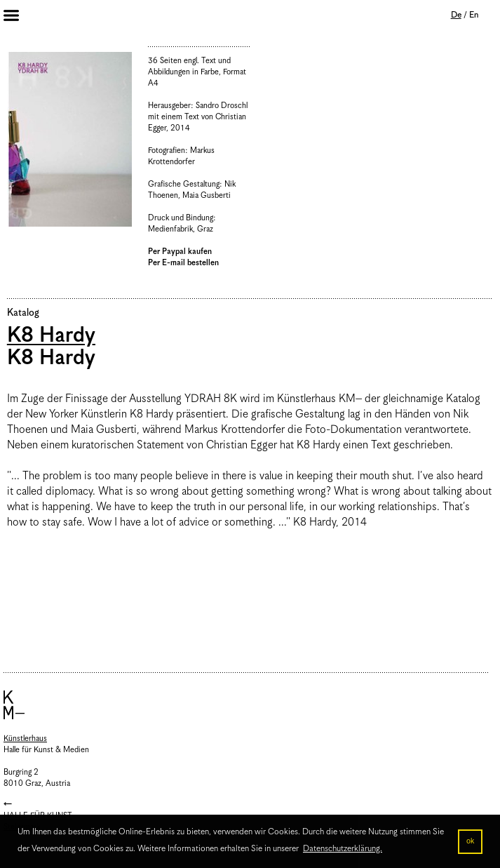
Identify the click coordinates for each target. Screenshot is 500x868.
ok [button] (470, 841)
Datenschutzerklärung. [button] (343, 849)
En (474, 15)
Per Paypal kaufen (180, 252)
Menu (21, 17)
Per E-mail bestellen (183, 263)
